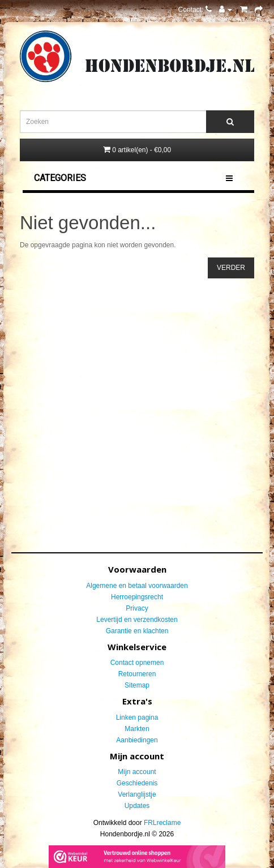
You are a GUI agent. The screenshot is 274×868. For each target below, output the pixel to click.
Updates (137, 806)
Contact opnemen (137, 663)
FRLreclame (162, 823)
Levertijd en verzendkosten (137, 620)
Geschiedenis (137, 783)
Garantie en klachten (137, 631)
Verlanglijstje (137, 794)
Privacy (137, 608)
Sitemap (137, 685)
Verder (231, 268)
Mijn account (137, 772)
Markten (137, 729)
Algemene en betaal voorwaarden (137, 586)
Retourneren (137, 674)
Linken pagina (137, 717)
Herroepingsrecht (137, 597)
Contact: (195, 10)
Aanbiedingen (137, 740)
